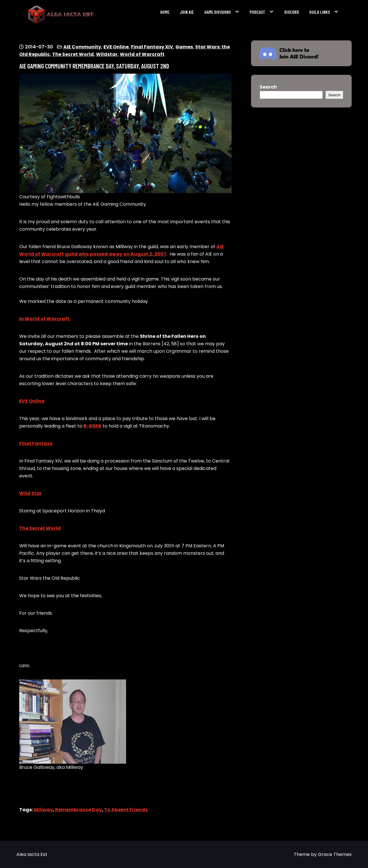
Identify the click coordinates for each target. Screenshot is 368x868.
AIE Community (82, 47)
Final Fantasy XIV (152, 47)
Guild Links (320, 12)
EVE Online (116, 47)
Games (184, 47)
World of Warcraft (142, 54)
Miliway (43, 810)
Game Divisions (218, 12)
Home (165, 12)
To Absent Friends (126, 810)
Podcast (257, 12)
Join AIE (187, 12)
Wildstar (107, 54)
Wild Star (31, 493)
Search (268, 87)
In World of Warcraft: (45, 319)
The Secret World (73, 54)
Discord (292, 12)
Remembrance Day (78, 810)
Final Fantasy (36, 443)
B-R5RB (92, 426)
